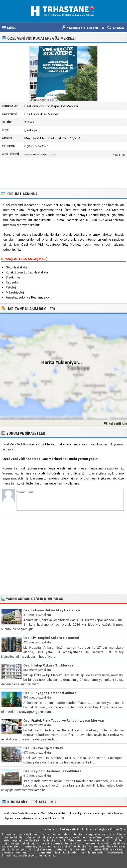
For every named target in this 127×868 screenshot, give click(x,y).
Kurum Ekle (118, 830)
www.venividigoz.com (40, 154)
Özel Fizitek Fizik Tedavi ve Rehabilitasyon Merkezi (64, 720)
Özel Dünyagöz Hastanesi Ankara (50, 693)
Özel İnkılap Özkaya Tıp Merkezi (49, 665)
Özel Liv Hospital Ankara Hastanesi (51, 638)
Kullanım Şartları (58, 830)
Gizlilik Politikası (83, 830)
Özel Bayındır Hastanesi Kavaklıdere (52, 771)
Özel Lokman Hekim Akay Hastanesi (52, 610)
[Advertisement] (64, 173)
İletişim (102, 830)
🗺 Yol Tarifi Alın (115, 424)
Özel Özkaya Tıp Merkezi (43, 748)
